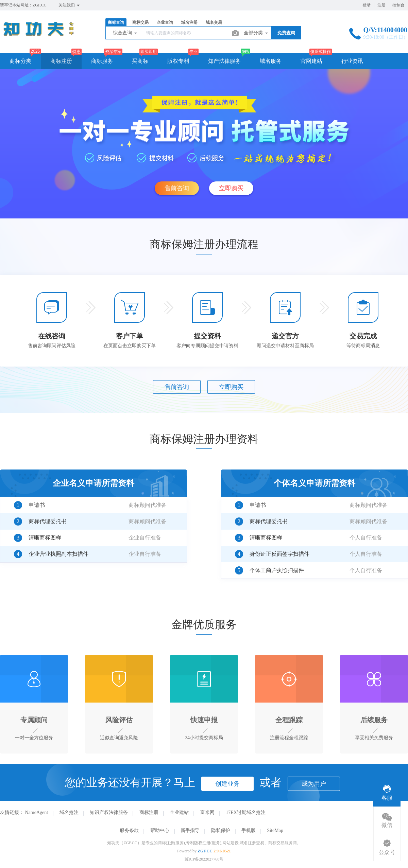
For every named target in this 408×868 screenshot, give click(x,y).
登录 (367, 5)
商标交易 (140, 22)
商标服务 (102, 61)
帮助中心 (160, 830)
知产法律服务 (224, 61)
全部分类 (256, 33)
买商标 (140, 61)
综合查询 (125, 33)
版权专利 (178, 61)
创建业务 (227, 784)
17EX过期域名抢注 (246, 812)
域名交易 (214, 22)
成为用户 (314, 784)
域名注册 (189, 22)
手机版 (249, 830)
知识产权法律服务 (109, 812)
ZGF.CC (205, 851)
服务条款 (129, 830)
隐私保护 (221, 830)
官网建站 (311, 61)
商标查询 (116, 22)
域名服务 (271, 61)
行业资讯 (352, 61)
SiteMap (275, 830)
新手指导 (190, 830)
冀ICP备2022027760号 (204, 859)
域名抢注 (69, 812)
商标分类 (20, 61)
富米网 (207, 812)
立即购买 (231, 188)
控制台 (398, 5)
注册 (381, 5)
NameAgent (37, 812)
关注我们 (70, 5)
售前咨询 (177, 188)
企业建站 (179, 812)
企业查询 (165, 22)
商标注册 (61, 61)
